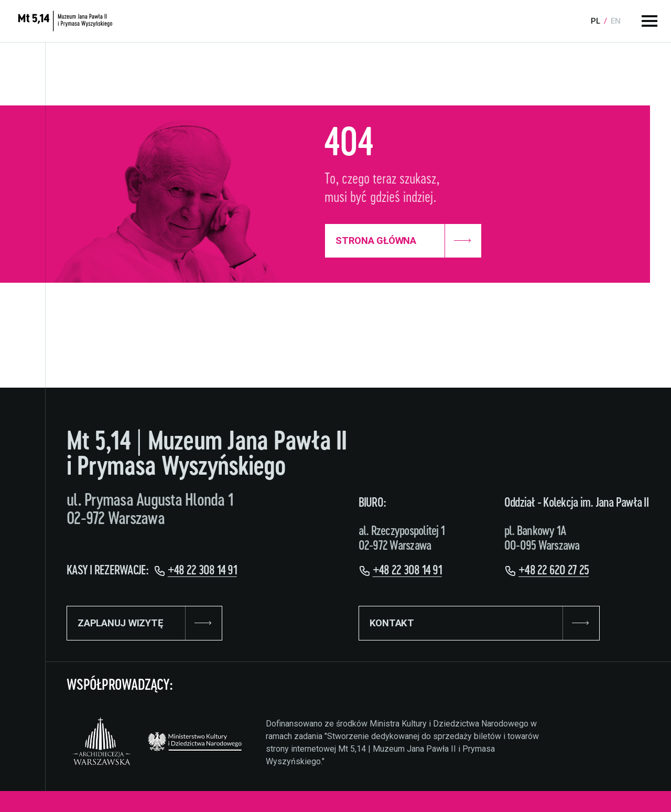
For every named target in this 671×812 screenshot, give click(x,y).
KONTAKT (479, 623)
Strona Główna (403, 241)
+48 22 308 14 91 (202, 571)
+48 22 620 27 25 (554, 571)
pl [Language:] (596, 21)
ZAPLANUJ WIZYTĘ (145, 623)
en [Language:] (616, 21)
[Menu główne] (650, 21)
